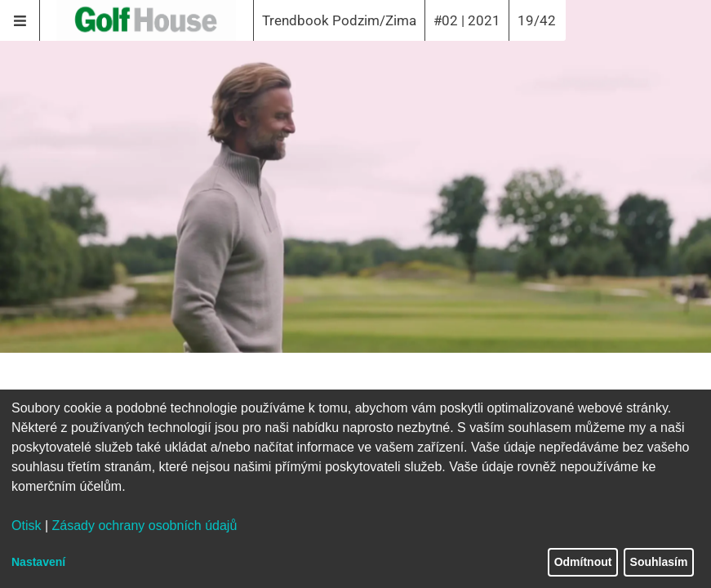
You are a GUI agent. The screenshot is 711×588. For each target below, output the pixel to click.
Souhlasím (659, 562)
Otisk (26, 526)
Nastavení (38, 562)
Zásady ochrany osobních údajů (145, 526)
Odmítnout (583, 562)
